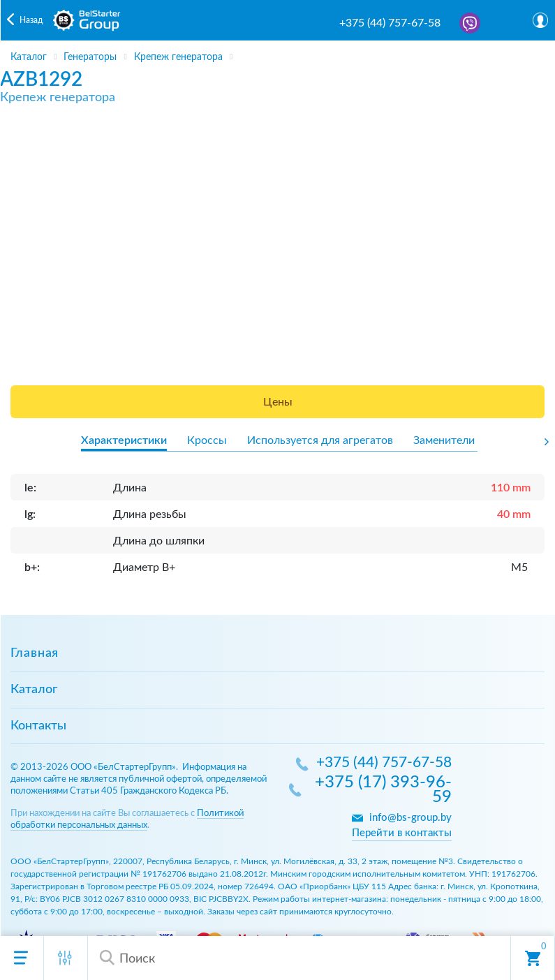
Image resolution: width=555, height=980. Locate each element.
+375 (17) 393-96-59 (383, 790)
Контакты (38, 726)
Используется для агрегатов (320, 440)
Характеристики (124, 440)
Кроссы (207, 440)
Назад (31, 20)
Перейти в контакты (402, 833)
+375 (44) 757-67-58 (390, 23)
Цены (278, 402)
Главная (35, 653)
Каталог (34, 690)
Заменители (444, 440)
